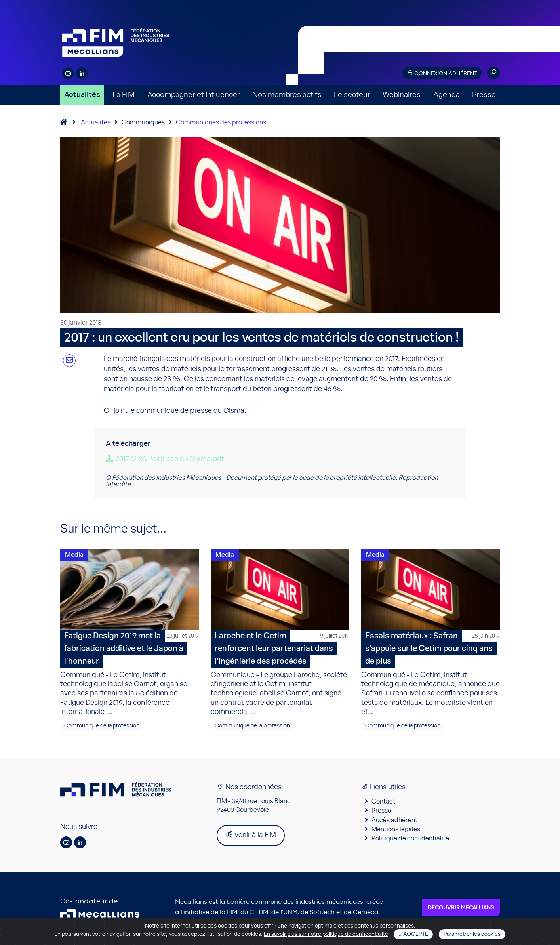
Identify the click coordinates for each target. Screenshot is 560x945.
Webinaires (402, 95)
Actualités (82, 95)
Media (74, 555)
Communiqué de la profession (102, 728)
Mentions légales (396, 832)
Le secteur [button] (352, 95)
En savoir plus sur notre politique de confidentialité (326, 934)
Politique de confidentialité (410, 841)
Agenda (447, 95)
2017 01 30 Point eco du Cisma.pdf (170, 459)
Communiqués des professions (221, 122)
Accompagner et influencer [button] (194, 95)
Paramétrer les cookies (472, 934)
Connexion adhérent (442, 73)
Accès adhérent (394, 823)
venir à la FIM (251, 837)
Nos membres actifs (287, 95)
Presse (484, 95)
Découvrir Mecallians (461, 910)
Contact (383, 804)
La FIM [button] (124, 95)
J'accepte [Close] (413, 934)
